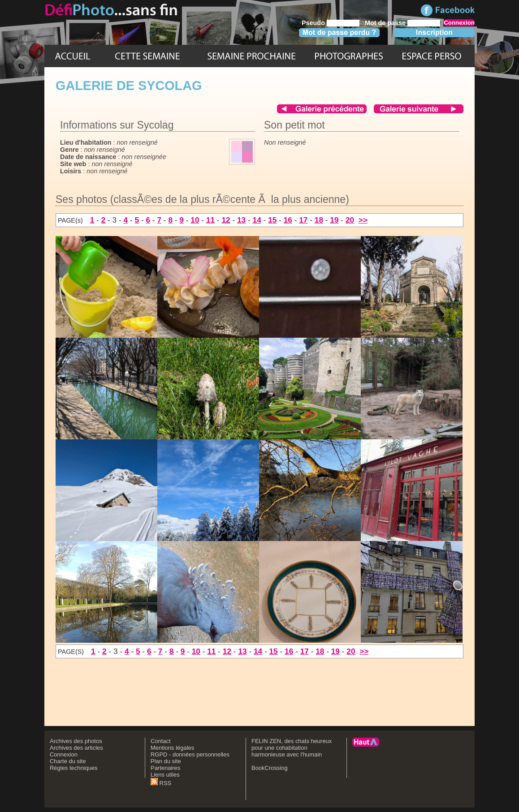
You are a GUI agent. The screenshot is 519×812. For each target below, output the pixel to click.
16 (288, 220)
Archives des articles (76, 748)
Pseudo (313, 23)
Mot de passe (385, 23)
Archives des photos (76, 741)
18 (319, 220)
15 (272, 220)
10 (195, 220)
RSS (161, 783)
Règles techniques (74, 768)
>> (363, 220)
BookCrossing (270, 768)
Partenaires (165, 768)
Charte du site (68, 761)
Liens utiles (165, 775)
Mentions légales (172, 748)
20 (350, 220)
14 (257, 220)
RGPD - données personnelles (190, 754)
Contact (161, 741)
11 (210, 220)
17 (303, 220)
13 (241, 220)
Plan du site (166, 761)
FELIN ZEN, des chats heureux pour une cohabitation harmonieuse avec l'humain (292, 748)
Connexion (64, 754)
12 (226, 220)
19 (334, 220)
